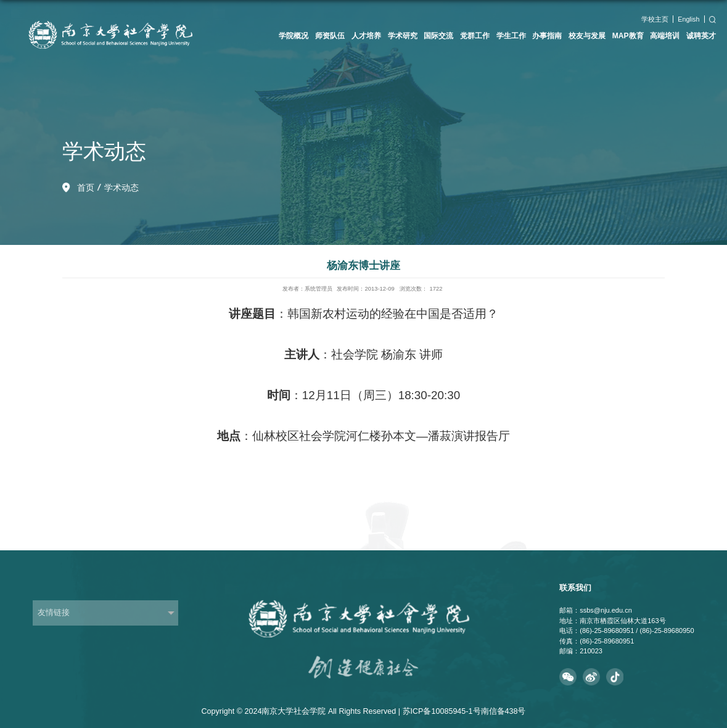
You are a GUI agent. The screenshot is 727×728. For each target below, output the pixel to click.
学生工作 (511, 36)
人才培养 (366, 36)
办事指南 (547, 36)
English (688, 19)
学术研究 (403, 36)
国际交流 (438, 36)
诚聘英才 (701, 36)
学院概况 (294, 36)
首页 (86, 188)
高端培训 (665, 36)
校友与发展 (587, 36)
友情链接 (54, 613)
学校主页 (655, 19)
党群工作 (475, 36)
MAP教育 (628, 36)
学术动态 (121, 188)
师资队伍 (330, 36)
